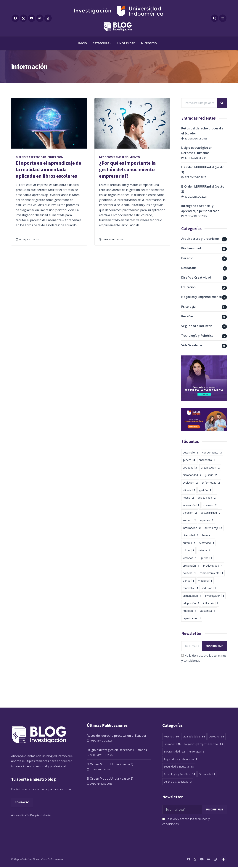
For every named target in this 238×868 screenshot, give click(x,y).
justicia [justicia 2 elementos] (211, 475)
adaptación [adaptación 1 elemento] (191, 603)
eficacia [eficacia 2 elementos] (189, 490)
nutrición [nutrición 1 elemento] (190, 611)
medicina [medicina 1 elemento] (205, 581)
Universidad (126, 43)
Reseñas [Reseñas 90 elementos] (171, 737)
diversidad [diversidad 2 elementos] (191, 536)
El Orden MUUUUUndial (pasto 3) (110, 765)
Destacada (189, 268)
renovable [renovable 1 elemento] (190, 588)
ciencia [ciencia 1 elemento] (188, 581)
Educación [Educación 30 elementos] (172, 745)
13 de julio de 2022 (28, 239)
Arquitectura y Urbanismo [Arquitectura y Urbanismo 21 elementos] (181, 760)
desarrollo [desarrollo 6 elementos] (191, 453)
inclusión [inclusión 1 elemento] (209, 588)
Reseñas (187, 316)
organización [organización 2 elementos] (210, 468)
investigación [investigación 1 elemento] (215, 596)
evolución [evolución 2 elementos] (190, 483)
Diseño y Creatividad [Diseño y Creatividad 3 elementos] (178, 782)
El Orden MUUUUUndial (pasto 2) (110, 779)
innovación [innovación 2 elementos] (191, 505)
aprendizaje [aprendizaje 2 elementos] (213, 528)
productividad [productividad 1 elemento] (213, 566)
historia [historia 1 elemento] (204, 551)
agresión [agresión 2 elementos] (190, 513)
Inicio (83, 43)
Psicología (188, 307)
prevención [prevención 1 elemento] (191, 566)
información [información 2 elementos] (192, 528)
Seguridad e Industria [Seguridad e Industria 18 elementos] (179, 767)
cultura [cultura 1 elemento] (188, 551)
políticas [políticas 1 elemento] (189, 573)
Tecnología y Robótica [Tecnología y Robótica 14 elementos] (179, 775)
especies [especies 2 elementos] (207, 520)
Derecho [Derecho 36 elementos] (217, 737)
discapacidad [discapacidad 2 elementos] (192, 475)
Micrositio (149, 43)
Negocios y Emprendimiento (119, 157)
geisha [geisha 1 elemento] (206, 558)
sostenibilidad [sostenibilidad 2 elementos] (210, 513)
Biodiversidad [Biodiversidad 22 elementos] (174, 752)
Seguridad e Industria (197, 326)
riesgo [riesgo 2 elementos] (188, 498)
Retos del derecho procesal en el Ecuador (117, 736)
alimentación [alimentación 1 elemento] (192, 596)
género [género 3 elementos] (189, 460)
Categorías (101, 43)
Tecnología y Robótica (197, 336)
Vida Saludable (192, 346)
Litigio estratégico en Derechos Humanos (117, 750)
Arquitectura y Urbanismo (200, 239)
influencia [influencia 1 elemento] (211, 603)
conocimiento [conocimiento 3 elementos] (212, 453)
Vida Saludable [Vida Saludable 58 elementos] (194, 737)
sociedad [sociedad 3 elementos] (190, 468)
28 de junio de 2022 (112, 239)
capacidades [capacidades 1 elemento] (192, 619)
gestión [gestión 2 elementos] (205, 490)
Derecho (187, 258)
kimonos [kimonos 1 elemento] (190, 558)
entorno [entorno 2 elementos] (189, 520)
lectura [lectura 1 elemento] (208, 536)
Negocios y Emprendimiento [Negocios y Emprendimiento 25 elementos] (204, 745)
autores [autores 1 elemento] (189, 543)
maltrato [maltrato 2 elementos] (210, 505)
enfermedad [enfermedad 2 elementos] (211, 483)
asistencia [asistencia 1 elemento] (208, 611)
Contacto (22, 803)
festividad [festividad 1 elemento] (207, 543)
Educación (55, 157)
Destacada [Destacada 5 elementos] (207, 775)
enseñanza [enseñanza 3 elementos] (207, 460)
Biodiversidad (191, 249)
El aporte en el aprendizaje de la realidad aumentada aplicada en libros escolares (48, 169)
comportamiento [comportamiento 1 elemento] (211, 573)
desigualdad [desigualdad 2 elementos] (207, 498)
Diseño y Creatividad (31, 157)
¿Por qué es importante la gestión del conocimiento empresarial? (127, 169)
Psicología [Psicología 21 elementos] (197, 752)
